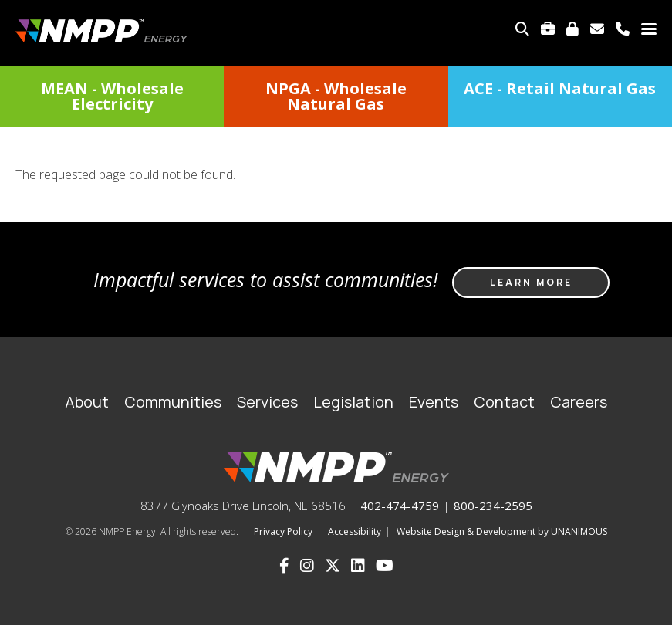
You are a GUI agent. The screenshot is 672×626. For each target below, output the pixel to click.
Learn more (531, 282)
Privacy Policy (283, 531)
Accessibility (355, 531)
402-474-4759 (400, 506)
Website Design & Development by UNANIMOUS (502, 531)
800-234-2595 (493, 506)
